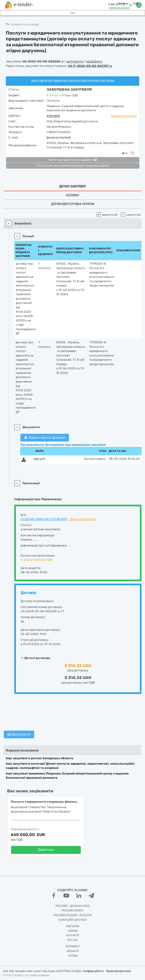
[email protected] (59, 138)
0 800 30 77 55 (117, 4)
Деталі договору (35, 658)
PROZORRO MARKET (73, 910)
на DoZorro (94, 61)
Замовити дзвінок (119, 8)
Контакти (73, 935)
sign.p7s (39, 459)
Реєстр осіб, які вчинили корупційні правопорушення (73, 166)
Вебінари (72, 951)
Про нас (72, 940)
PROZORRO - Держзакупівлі (73, 906)
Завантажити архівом (45, 438)
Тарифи (73, 956)
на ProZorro (75, 61)
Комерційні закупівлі (72, 920)
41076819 (53, 116)
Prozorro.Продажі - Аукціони (72, 915)
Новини (73, 931)
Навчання (73, 926)
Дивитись (46, 850)
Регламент (73, 946)
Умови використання (119, 971)
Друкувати (19, 734)
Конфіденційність (94, 971)
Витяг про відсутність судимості (73, 160)
